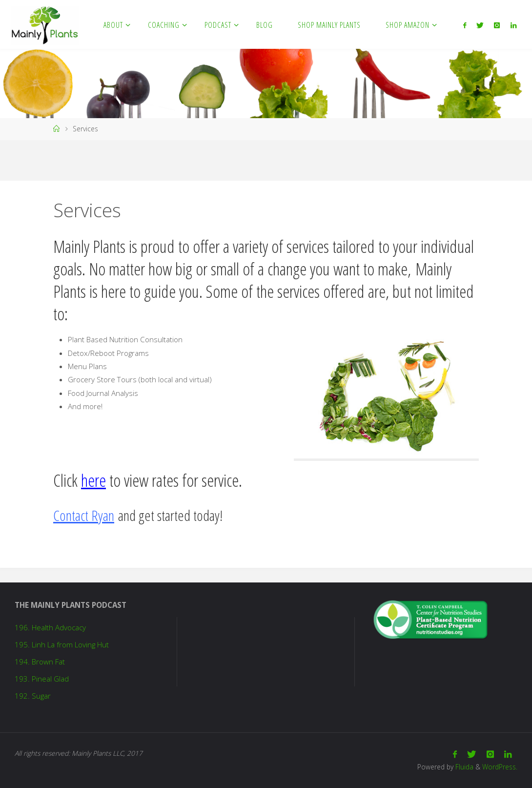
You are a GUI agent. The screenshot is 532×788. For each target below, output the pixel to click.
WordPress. (500, 767)
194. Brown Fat (40, 662)
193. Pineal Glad (42, 679)
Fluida (463, 767)
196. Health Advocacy (50, 627)
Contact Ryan (84, 515)
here (93, 480)
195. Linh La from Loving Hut (62, 644)
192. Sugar (33, 696)
